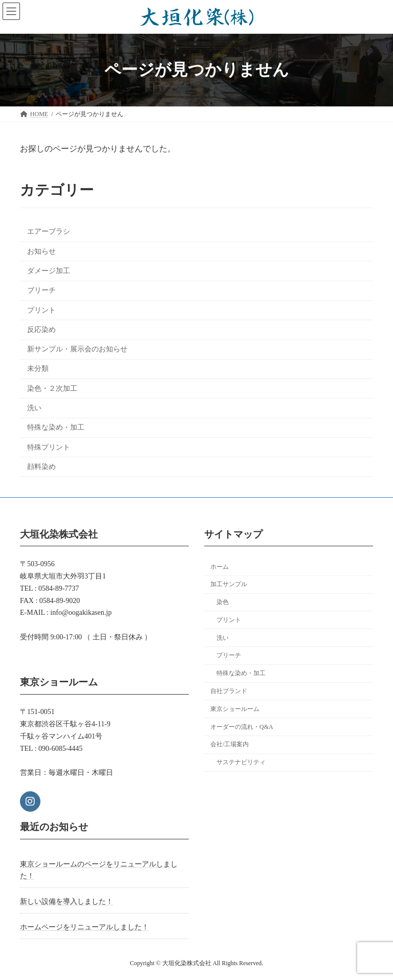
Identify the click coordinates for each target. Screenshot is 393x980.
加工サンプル (229, 584)
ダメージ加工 (49, 271)
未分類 (38, 369)
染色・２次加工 (52, 388)
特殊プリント (49, 447)
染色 (223, 602)
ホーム (220, 567)
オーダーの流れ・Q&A (242, 727)
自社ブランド (229, 691)
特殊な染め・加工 (56, 427)
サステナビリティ (241, 762)
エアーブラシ (49, 232)
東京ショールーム (235, 709)
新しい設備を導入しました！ (67, 901)
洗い (34, 408)
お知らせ (41, 251)
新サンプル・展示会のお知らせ (77, 349)
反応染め (41, 330)
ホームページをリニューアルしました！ (84, 927)
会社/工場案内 (230, 744)
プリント (41, 310)
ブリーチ (41, 290)
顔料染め (41, 467)
